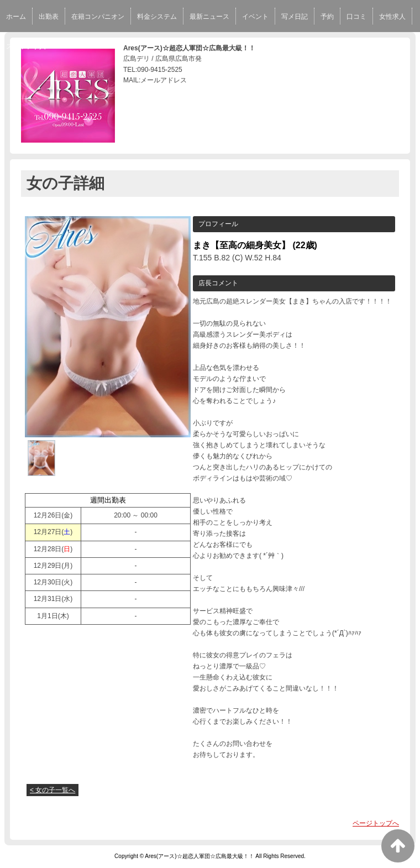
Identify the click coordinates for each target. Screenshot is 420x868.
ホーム (16, 17)
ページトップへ (376, 823)
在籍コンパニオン (98, 17)
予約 (327, 17)
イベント (255, 17)
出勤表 (49, 17)
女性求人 (392, 17)
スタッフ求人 (26, 46)
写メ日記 (295, 17)
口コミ (356, 17)
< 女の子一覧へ (53, 790)
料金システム (157, 17)
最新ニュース (209, 17)
